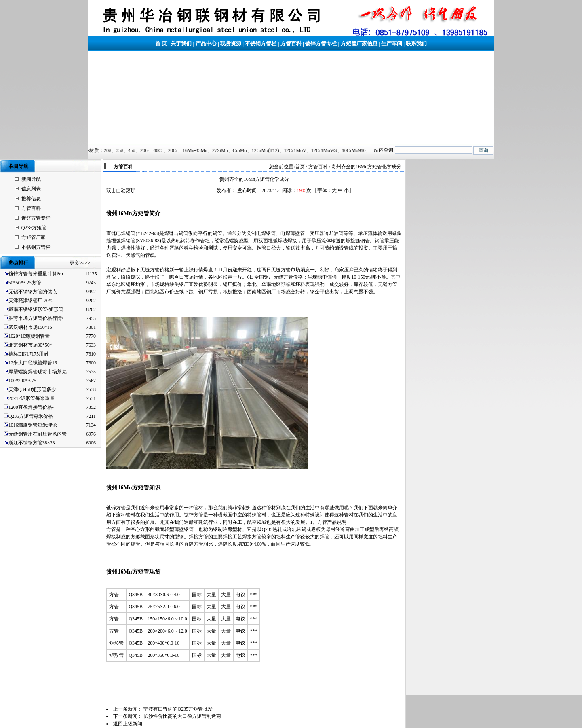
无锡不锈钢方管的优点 (33, 292)
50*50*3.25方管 (25, 283)
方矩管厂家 (34, 237)
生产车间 (392, 43)
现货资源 (231, 43)
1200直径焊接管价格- (31, 407)
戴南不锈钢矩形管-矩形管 (36, 309)
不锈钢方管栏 (261, 43)
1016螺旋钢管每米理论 (33, 425)
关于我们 (181, 43)
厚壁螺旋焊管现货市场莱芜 (38, 372)
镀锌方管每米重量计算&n (36, 274)
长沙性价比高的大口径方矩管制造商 (182, 716)
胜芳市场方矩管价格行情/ (36, 318)
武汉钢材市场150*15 (30, 327)
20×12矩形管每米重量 (32, 398)
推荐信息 (31, 199)
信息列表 (31, 189)
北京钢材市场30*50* (30, 345)
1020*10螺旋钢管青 (29, 336)
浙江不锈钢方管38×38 (32, 443)
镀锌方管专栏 (321, 43)
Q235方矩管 (34, 228)
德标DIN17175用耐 (28, 354)
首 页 (161, 43)
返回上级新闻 (128, 724)
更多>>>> (80, 263)
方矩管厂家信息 (359, 43)
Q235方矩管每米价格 (31, 416)
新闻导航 (31, 179)
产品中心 (206, 43)
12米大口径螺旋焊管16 (33, 363)
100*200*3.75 (22, 381)
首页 (300, 167)
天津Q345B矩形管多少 (33, 389)
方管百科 (291, 43)
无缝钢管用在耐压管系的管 (38, 434)
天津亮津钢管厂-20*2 (31, 301)
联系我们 (416, 43)
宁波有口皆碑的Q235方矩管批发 (178, 709)
